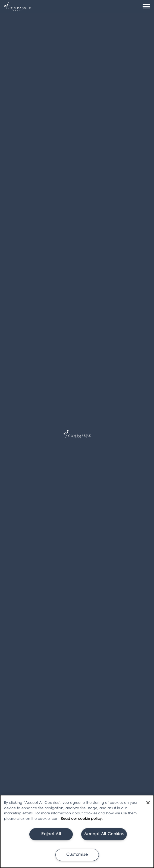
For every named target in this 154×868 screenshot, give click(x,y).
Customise (77, 855)
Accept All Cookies (104, 834)
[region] (77, 831)
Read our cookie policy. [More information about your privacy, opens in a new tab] (82, 819)
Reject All (51, 834)
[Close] (148, 803)
